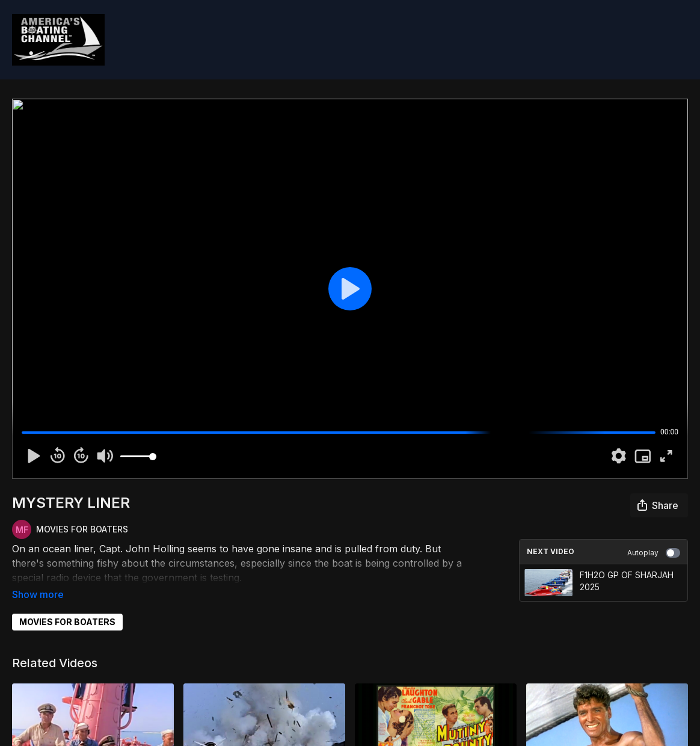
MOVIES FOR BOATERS (67, 605)
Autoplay (654, 553)
